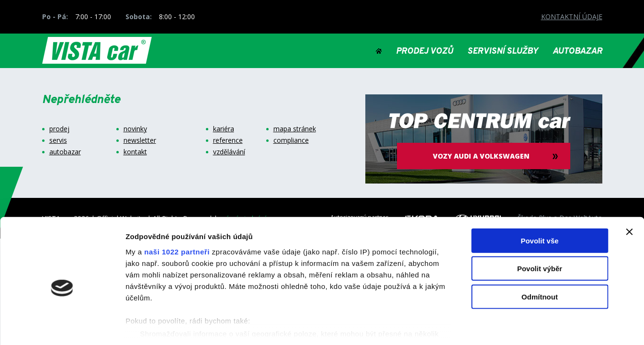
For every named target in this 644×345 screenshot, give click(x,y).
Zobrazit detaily (506, 326)
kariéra (224, 129)
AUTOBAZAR (577, 52)
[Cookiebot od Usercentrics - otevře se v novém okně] (62, 326)
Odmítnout (540, 253)
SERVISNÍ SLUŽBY (503, 52)
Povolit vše (539, 197)
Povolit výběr (540, 225)
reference (228, 140)
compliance (291, 140)
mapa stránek (295, 129)
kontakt (135, 152)
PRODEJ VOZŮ (424, 52)
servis (58, 140)
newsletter (140, 140)
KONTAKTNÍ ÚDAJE (572, 17)
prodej (59, 129)
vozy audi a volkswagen (484, 156)
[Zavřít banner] (629, 188)
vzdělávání (229, 152)
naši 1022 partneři (177, 208)
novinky (135, 129)
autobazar (65, 152)
